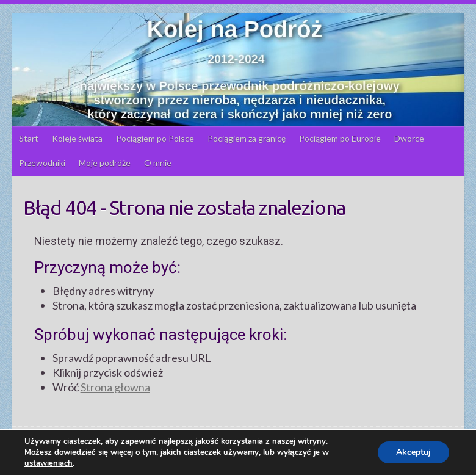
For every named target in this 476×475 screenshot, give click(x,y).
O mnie (158, 163)
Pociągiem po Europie (340, 138)
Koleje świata (77, 138)
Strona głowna (115, 387)
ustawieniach (49, 463)
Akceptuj (413, 452)
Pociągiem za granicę (247, 138)
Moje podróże (105, 163)
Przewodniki (42, 163)
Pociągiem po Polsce (155, 138)
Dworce (409, 138)
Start (29, 138)
